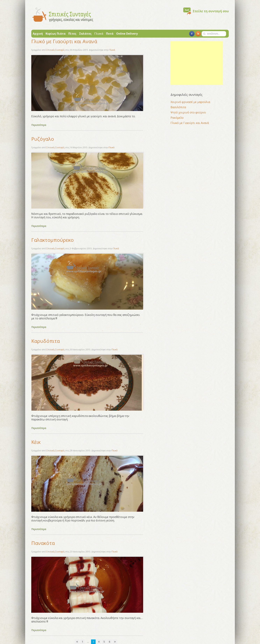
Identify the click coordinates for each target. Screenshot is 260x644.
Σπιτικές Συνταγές (56, 50)
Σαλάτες (85, 34)
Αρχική (38, 34)
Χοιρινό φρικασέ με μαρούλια (190, 102)
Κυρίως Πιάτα (56, 34)
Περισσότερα (39, 125)
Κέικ (36, 442)
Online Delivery (127, 34)
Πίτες (72, 34)
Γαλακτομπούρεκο (53, 240)
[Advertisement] (197, 63)
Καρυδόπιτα (46, 341)
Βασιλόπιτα (178, 107)
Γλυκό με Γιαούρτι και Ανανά (64, 41)
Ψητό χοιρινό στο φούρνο (188, 112)
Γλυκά (99, 34)
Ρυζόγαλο (43, 139)
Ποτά (110, 34)
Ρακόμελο (177, 118)
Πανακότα (43, 543)
